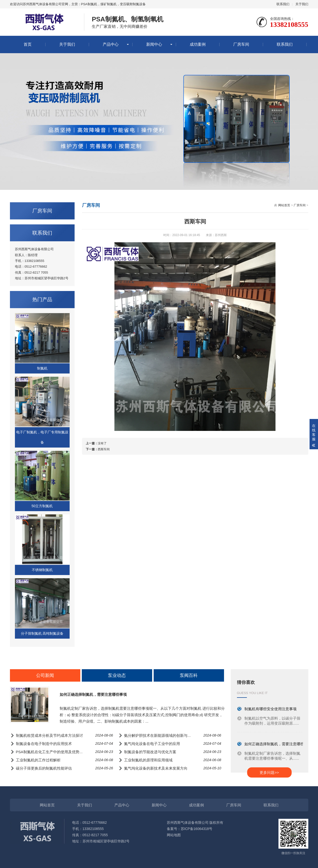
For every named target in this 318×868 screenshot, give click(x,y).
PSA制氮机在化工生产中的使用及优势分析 (51, 752)
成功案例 (198, 44)
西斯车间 (104, 449)
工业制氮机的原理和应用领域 (148, 760)
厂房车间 (241, 44)
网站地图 (174, 835)
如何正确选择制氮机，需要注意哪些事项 (93, 694)
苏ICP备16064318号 (197, 829)
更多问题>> (269, 772)
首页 (28, 44)
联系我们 (283, 4)
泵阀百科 (189, 675)
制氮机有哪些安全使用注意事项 (271, 709)
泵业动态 (117, 675)
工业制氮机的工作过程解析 (38, 760)
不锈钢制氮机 (42, 570)
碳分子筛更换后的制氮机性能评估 (44, 768)
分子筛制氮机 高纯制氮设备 (42, 633)
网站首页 (284, 205)
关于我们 (302, 4)
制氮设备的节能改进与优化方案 (150, 752)
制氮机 (42, 368)
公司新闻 (45, 675)
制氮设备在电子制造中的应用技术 (44, 744)
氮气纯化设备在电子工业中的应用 (152, 744)
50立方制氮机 (42, 506)
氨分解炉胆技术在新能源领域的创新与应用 (159, 735)
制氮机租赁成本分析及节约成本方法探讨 (49, 735)
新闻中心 (154, 44)
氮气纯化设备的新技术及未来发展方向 (156, 768)
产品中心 (111, 44)
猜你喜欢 (246, 682)
